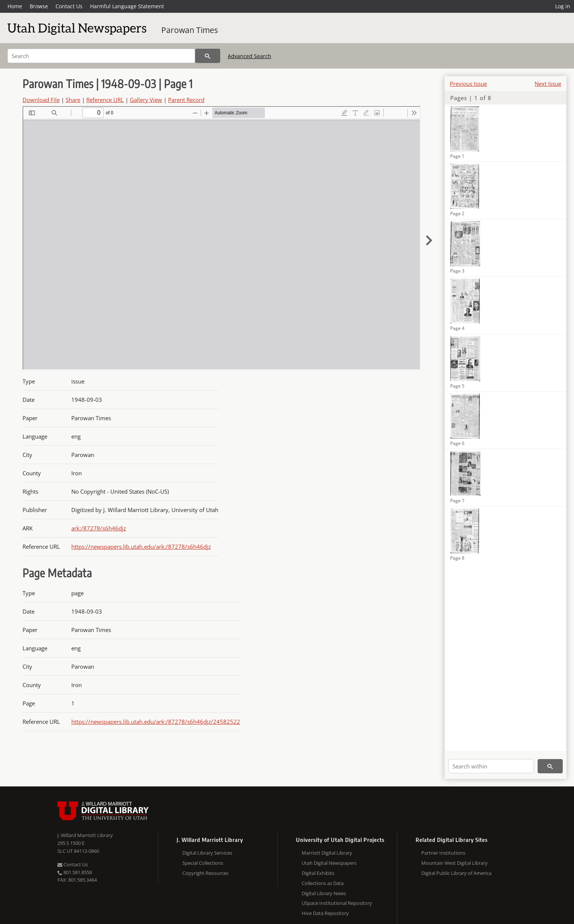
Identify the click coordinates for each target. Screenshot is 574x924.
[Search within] (491, 766)
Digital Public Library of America (456, 873)
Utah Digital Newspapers (329, 863)
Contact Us (69, 6)
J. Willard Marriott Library (85, 835)
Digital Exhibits (318, 873)
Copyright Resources (205, 873)
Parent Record (186, 100)
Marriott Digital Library (327, 853)
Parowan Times (190, 30)
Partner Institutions (443, 853)
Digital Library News (324, 893)
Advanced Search (249, 56)
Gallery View (146, 100)
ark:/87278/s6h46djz (99, 528)
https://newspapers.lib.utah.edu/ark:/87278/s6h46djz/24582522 (156, 722)
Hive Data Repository (325, 913)
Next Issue (548, 84)
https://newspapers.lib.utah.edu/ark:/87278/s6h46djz (141, 547)
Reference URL (105, 100)
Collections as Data (323, 883)
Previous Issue (468, 84)
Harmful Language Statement (127, 6)
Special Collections (203, 863)
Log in (563, 6)
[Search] (101, 56)
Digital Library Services (207, 853)
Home (15, 6)
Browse (39, 6)
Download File (41, 100)
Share (73, 100)
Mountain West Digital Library (455, 863)
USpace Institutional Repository (337, 903)
